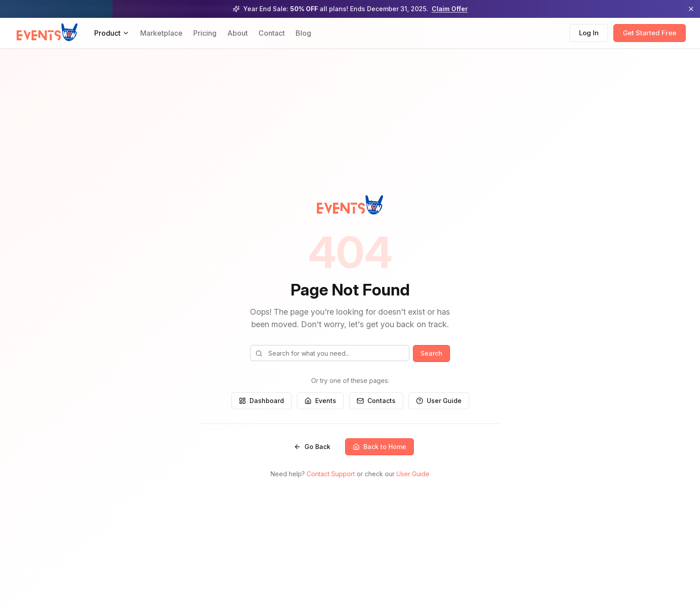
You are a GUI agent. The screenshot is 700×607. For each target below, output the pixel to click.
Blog (303, 33)
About (237, 33)
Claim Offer (450, 9)
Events (320, 401)
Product (112, 33)
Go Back (312, 447)
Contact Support (331, 474)
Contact (272, 33)
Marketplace (161, 33)
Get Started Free (650, 33)
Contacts (376, 401)
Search (431, 353)
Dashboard (261, 401)
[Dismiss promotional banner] (691, 9)
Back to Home (379, 447)
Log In (589, 33)
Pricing (205, 33)
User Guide (439, 401)
